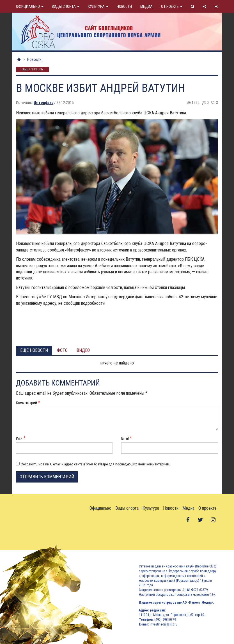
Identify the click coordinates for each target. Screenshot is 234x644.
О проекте (172, 6)
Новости (124, 6)
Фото (62, 350)
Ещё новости (34, 350)
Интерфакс (43, 103)
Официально (30, 6)
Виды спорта (66, 6)
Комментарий (27, 403)
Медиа (146, 6)
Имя (19, 438)
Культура (98, 6)
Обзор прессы (33, 70)
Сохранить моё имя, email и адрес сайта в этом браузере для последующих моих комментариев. (95, 464)
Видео (83, 350)
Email (125, 438)
